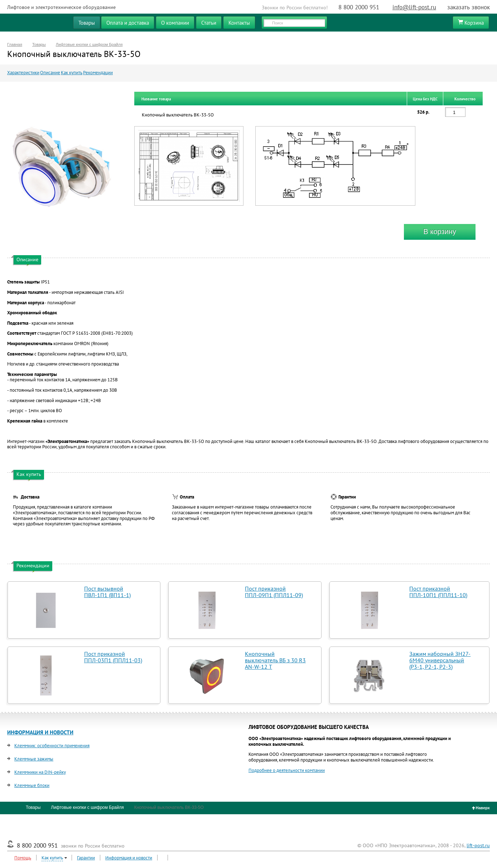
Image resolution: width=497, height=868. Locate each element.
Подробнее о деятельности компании (287, 770)
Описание (50, 73)
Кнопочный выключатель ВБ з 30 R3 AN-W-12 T (275, 660)
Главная (15, 44)
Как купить (72, 73)
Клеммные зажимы (34, 759)
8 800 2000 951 (359, 7)
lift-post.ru (478, 845)
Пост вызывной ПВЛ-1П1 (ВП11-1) (107, 592)
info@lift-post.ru (414, 7)
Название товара (156, 99)
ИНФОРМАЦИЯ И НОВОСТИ (40, 732)
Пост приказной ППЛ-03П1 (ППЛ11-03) (113, 657)
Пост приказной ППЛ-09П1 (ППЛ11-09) (274, 592)
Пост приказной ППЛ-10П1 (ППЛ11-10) (438, 592)
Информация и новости (129, 858)
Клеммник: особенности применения (52, 746)
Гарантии (86, 858)
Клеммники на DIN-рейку (40, 772)
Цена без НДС (425, 99)
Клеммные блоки (32, 785)
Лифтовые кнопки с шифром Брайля (89, 44)
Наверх (481, 808)
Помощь (23, 858)
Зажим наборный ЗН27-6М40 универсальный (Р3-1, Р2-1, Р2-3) (440, 660)
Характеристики (23, 73)
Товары (39, 44)
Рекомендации (98, 73)
